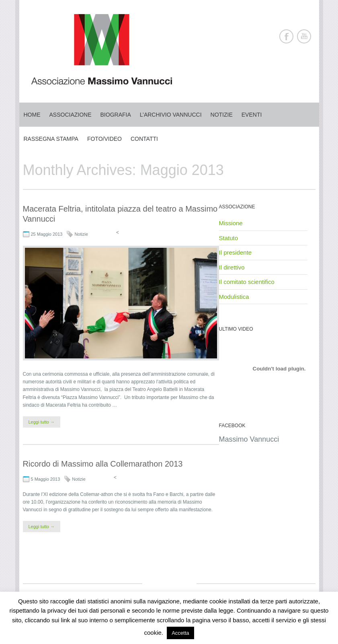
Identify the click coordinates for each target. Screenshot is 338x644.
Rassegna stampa (51, 139)
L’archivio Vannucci (171, 115)
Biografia (116, 115)
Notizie (222, 115)
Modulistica (234, 297)
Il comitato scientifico (247, 282)
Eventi (252, 115)
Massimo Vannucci (249, 439)
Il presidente (236, 252)
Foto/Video (104, 139)
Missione (231, 223)
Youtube (304, 36)
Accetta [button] (180, 633)
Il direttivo (232, 267)
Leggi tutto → (42, 422)
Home (32, 115)
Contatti (144, 139)
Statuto (229, 238)
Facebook (286, 36)
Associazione (71, 115)
